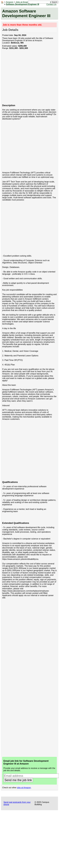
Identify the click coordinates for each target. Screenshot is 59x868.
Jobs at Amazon (23, 2)
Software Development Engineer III (23, 4)
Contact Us (51, 4)
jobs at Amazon (24, 788)
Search (54, 2)
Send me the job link (18, 780)
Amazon (10, 2)
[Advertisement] (24, 78)
